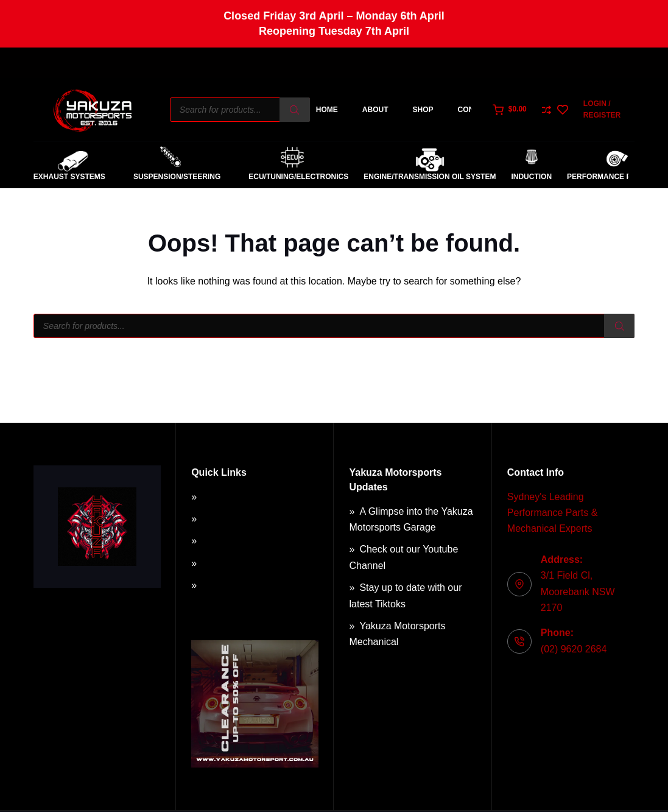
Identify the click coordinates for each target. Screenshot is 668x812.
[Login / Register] (609, 110)
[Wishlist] (563, 110)
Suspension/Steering (171, 177)
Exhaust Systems (69, 177)
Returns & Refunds (243, 541)
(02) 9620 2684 (574, 649)
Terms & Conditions (244, 519)
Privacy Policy (232, 563)
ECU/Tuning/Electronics (292, 177)
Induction (531, 177)
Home (327, 110)
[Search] (295, 110)
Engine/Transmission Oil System (430, 177)
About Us (222, 497)
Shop (423, 110)
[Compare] (547, 110)
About (375, 110)
